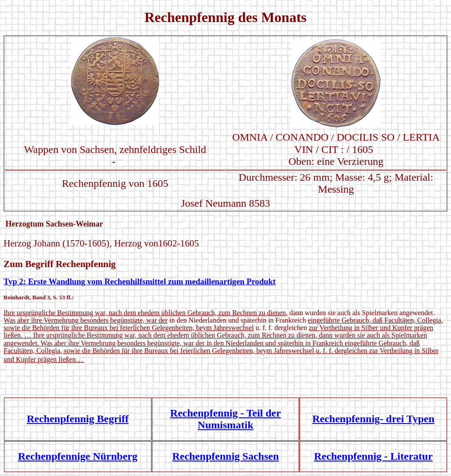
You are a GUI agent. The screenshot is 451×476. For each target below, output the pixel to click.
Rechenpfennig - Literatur (373, 456)
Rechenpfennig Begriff (78, 419)
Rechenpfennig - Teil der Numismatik (225, 419)
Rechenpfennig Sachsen (225, 456)
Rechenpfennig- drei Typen (373, 419)
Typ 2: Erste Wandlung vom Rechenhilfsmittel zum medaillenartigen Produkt (140, 281)
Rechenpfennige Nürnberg (78, 456)
